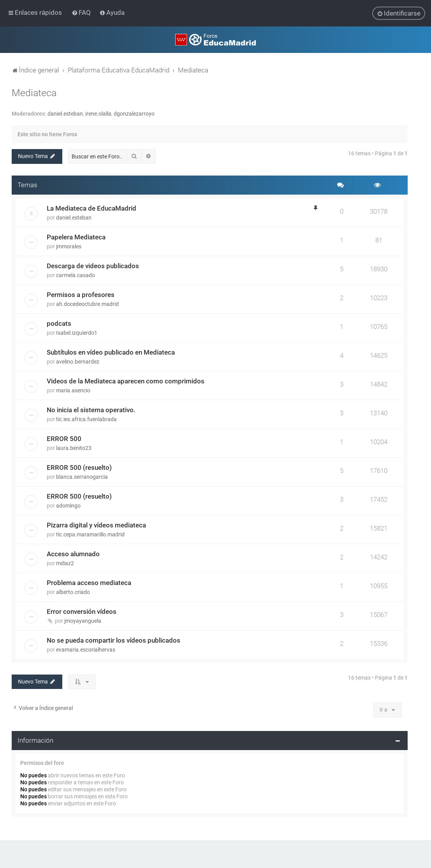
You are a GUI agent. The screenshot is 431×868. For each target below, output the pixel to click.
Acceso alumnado (73, 554)
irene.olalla (98, 114)
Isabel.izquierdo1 (77, 333)
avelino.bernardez (78, 362)
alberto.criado (73, 592)
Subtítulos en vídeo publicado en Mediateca (111, 352)
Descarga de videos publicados (93, 266)
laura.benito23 (74, 448)
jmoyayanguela (83, 621)
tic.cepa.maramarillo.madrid (90, 534)
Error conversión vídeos (82, 611)
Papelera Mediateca (76, 237)
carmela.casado (76, 275)
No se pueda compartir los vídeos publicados (113, 640)
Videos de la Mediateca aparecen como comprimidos (126, 381)
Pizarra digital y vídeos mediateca (96, 525)
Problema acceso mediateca (89, 583)
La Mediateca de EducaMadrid (91, 208)
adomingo (68, 506)
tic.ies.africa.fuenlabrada (86, 419)
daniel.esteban (65, 114)
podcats (59, 323)
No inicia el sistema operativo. (91, 410)
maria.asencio (73, 390)
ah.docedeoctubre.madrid (87, 304)
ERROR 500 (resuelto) (79, 467)
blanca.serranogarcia (82, 477)
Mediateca (34, 93)
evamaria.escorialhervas (86, 650)
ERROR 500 (64, 439)
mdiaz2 (65, 563)
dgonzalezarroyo (134, 114)
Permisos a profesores (81, 295)
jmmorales (69, 246)
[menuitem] (82, 12)
